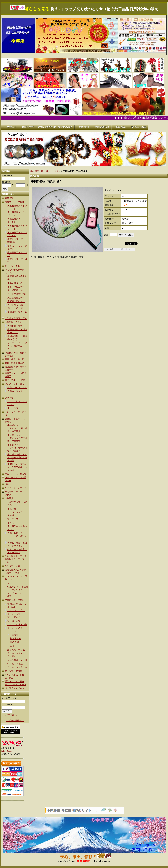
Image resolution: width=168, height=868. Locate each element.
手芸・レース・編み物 (16, 474)
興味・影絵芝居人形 (14, 363)
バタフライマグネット (16, 688)
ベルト (8, 484)
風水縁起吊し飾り (16, 290)
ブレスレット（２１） (16, 384)
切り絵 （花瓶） (16, 664)
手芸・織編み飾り (16, 287)
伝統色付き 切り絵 (17, 660)
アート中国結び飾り (17, 294)
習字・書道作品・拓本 (16, 359)
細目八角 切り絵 (16, 650)
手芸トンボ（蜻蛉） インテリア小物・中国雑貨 (17, 467)
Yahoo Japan (6, 751)
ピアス (11, 523)
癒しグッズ (13, 519)
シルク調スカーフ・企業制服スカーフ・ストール (16, 559)
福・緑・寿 (15, 639)
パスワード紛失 (9, 715)
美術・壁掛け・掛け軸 (16, 380)
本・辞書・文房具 (13, 671)
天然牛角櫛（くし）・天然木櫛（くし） (17, 536)
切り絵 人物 (14, 621)
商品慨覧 (9, 198)
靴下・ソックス (12, 266)
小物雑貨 (9, 498)
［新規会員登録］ (15, 720)
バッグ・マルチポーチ (16, 488)
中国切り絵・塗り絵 (14, 600)
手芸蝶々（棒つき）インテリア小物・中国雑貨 (17, 457)
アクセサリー (11, 398)
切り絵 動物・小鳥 (17, 625)
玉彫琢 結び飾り (16, 301)
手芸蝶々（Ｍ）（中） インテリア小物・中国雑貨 (17, 438)
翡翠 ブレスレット (17, 387)
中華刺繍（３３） (13, 322)
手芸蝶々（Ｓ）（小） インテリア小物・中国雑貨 (17, 448)
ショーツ (12, 583)
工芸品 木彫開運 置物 (16, 318)
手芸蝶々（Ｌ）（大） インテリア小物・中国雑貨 (17, 428)
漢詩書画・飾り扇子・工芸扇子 (46, 171)
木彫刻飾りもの (15, 283)
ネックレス (13, 408)
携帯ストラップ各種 (14, 202)
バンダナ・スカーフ (14, 566)
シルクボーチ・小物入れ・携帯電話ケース (17, 346)
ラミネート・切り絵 (17, 667)
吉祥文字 (14, 642)
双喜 (12, 646)
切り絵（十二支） (16, 610)
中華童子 (14, 635)
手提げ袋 (12, 509)
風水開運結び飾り (16, 298)
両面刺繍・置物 (15, 326)
